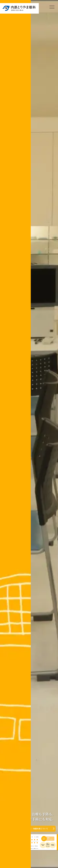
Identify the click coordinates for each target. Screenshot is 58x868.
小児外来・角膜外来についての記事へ (33, 829)
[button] (20, 841)
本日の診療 (48, 839)
